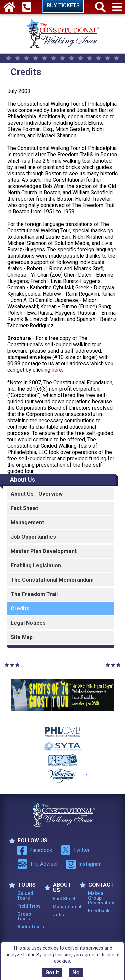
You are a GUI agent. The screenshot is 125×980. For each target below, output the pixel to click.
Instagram (84, 864)
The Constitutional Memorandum (52, 580)
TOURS (22, 885)
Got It (52, 972)
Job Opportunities (33, 537)
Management (27, 522)
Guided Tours (25, 896)
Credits (20, 608)
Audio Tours (31, 927)
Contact (97, 885)
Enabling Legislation (36, 565)
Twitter (75, 850)
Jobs (58, 915)
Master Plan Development (44, 551)
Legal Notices (28, 623)
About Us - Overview (37, 494)
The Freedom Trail (34, 594)
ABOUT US (58, 888)
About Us (22, 479)
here (57, 370)
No (76, 972)
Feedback (99, 911)
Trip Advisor (38, 864)
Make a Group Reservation (101, 898)
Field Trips (29, 906)
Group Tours (24, 916)
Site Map (22, 637)
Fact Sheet (24, 508)
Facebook (35, 850)
